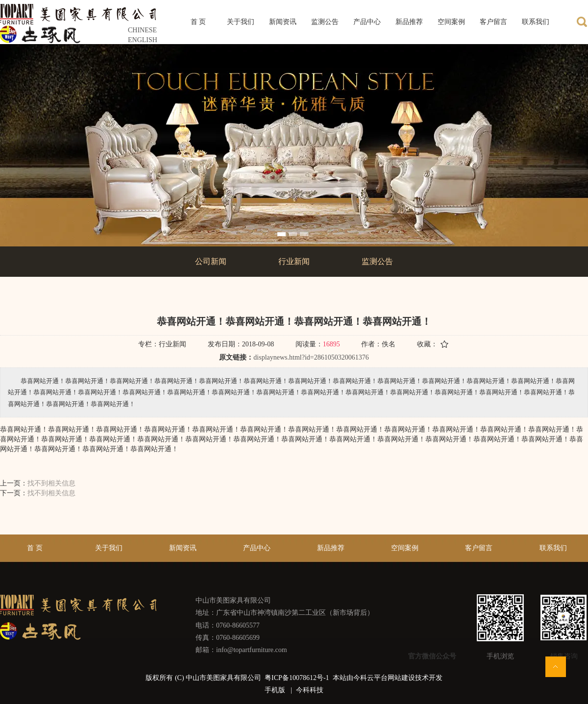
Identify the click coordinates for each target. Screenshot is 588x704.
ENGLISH (143, 40)
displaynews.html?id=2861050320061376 (311, 357)
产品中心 (257, 548)
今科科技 (310, 690)
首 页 (35, 548)
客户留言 (479, 548)
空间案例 (405, 548)
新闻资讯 (183, 548)
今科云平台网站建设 (384, 678)
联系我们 (553, 548)
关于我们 (109, 548)
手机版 (275, 690)
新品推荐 (331, 548)
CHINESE (142, 30)
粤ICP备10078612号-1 (298, 678)
